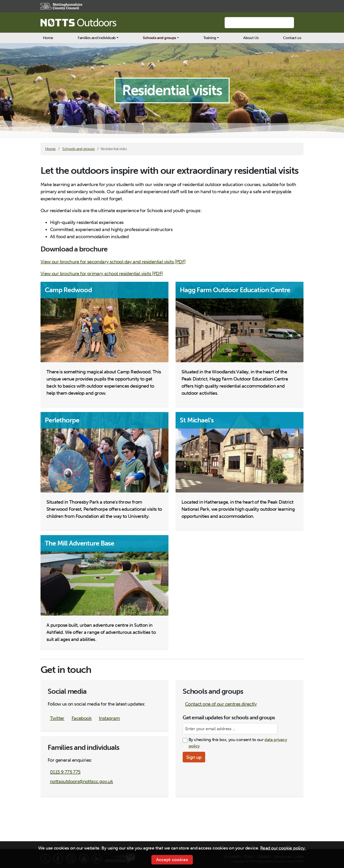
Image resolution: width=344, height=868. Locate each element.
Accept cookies (172, 860)
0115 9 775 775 (65, 772)
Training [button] (210, 38)
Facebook (82, 718)
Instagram (109, 718)
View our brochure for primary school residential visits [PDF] (102, 273)
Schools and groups (78, 149)
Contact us (292, 38)
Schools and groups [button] (159, 38)
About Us (251, 38)
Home (48, 38)
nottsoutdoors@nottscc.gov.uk (81, 781)
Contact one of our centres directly (221, 704)
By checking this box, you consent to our (238, 743)
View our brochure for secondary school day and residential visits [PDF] (113, 262)
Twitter (57, 718)
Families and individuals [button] (97, 38)
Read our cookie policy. (283, 848)
